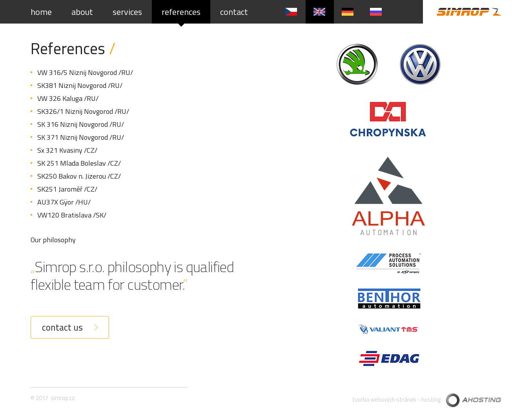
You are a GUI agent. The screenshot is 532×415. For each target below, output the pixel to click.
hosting (431, 399)
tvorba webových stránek (384, 399)
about (82, 12)
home (41, 12)
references (181, 12)
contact (234, 12)
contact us (62, 327)
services (127, 12)
